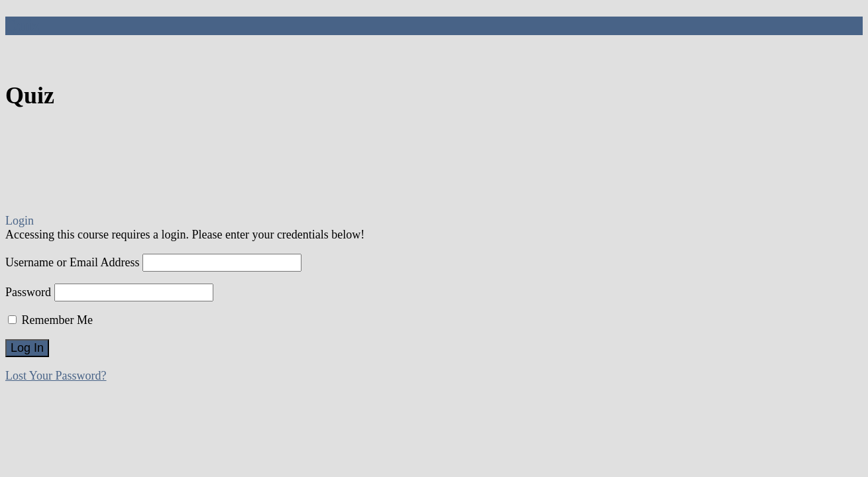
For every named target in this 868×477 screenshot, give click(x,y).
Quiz (22, 26)
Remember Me (50, 320)
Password (28, 292)
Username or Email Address (72, 262)
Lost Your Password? (56, 376)
